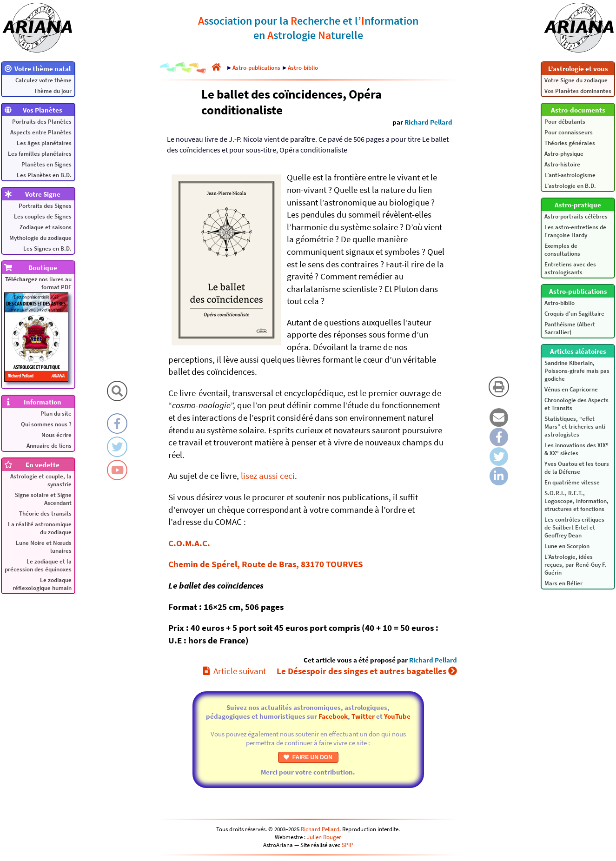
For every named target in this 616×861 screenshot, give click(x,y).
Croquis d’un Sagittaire (574, 314)
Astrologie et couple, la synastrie (41, 480)
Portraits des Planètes (42, 122)
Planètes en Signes (46, 164)
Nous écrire (56, 435)
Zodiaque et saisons (46, 227)
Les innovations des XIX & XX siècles (576, 449)
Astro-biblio (560, 303)
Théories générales (570, 143)
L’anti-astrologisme (570, 175)
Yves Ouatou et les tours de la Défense (577, 468)
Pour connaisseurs (569, 132)
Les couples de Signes (43, 216)
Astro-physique (564, 154)
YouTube (397, 716)
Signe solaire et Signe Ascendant (43, 499)
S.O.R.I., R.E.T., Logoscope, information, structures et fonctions (576, 501)
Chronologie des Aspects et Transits (576, 404)
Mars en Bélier (563, 583)
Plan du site (56, 414)
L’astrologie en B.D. (570, 186)
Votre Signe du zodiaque (576, 80)
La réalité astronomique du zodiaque (40, 528)
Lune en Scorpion (567, 546)
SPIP (347, 845)
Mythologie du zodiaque (40, 238)
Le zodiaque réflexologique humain (42, 584)
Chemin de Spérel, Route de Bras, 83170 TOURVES (266, 564)
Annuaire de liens (49, 446)
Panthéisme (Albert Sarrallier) (570, 328)
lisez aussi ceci (268, 476)
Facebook (333, 716)
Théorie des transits (45, 513)
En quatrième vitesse (572, 482)
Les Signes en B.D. (47, 248)
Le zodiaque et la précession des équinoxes (38, 565)
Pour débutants (565, 122)
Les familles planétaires (40, 154)
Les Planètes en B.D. (44, 175)
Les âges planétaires (44, 143)
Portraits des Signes (45, 206)
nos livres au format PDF (38, 328)
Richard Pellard (428, 122)
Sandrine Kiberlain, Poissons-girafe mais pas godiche (577, 371)
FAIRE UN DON (308, 757)
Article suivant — (330, 671)
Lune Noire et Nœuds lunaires (44, 547)
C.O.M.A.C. (189, 543)
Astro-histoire (562, 164)
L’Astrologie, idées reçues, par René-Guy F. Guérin (576, 565)
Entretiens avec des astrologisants (570, 268)
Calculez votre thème (43, 80)
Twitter (363, 716)
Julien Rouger (324, 837)
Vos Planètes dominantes (578, 91)
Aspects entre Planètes (41, 132)
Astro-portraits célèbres (576, 216)
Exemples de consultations (562, 250)
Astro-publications (256, 68)
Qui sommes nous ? (46, 424)
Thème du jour (53, 91)
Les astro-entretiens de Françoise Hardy (575, 231)
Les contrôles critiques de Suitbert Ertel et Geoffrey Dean (574, 527)
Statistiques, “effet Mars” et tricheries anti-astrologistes (576, 427)
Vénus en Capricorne (571, 389)
